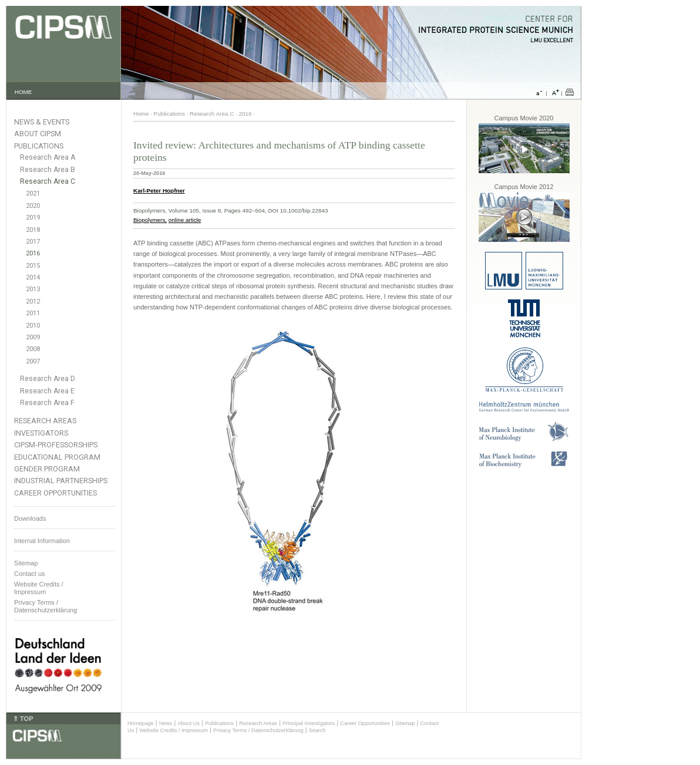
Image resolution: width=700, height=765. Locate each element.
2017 (33, 242)
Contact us (30, 574)
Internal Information (42, 541)
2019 (33, 218)
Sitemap (26, 563)
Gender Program (47, 469)
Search (317, 730)
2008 (33, 349)
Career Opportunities (55, 493)
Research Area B (48, 170)
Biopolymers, (150, 220)
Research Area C (48, 181)
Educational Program (57, 457)
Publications (39, 146)
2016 (33, 253)
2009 (33, 337)
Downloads (30, 518)
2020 (33, 206)
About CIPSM (38, 134)
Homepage (141, 723)
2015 (33, 266)
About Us (189, 723)
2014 (33, 277)
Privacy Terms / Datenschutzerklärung (46, 606)
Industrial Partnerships (61, 481)
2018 (33, 230)
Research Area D (48, 379)
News (166, 723)
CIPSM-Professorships (56, 445)
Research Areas (45, 421)
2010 (33, 326)
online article (185, 220)
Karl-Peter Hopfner (159, 191)
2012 (33, 301)
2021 (33, 193)
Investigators (41, 433)
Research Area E (47, 391)
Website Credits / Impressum (174, 730)
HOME (23, 92)
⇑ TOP (23, 719)
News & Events (42, 122)
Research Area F (47, 403)
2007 (33, 361)
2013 (33, 289)
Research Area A (48, 157)
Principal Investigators (309, 723)
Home (141, 114)
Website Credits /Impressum (39, 588)
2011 (33, 313)
